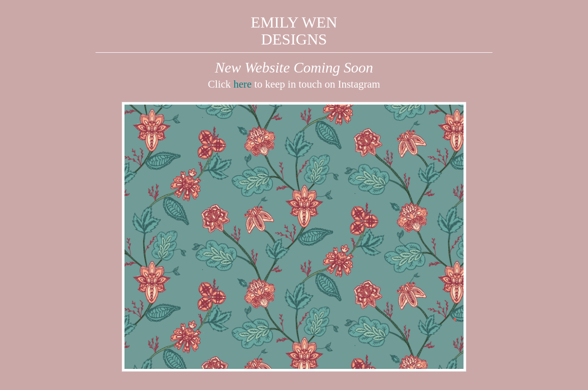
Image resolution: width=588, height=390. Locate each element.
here (243, 84)
